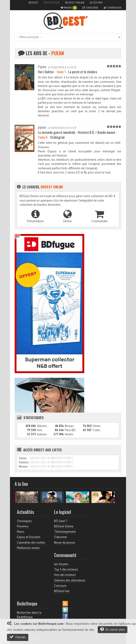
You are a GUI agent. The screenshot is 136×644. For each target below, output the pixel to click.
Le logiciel (40, 187)
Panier (69, 8)
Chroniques (24, 521)
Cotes (96, 430)
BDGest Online (75, 3)
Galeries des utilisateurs (70, 580)
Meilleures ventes (28, 548)
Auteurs (42, 434)
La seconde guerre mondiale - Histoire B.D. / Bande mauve (76, 132)
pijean (42, 127)
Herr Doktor (46, 72)
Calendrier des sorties (31, 543)
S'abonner (61, 537)
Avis (40, 430)
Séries (97, 426)
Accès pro (96, 3)
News (21, 532)
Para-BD (70, 430)
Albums (42, 426)
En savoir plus (113, 629)
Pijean (42, 67)
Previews (23, 526)
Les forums (61, 564)
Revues (69, 426)
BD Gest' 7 (61, 521)
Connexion (113, 8)
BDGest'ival (62, 591)
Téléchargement (65, 532)
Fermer (18, 637)
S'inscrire (90, 8)
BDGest (33, 3)
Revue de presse (65, 543)
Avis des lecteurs (65, 575)
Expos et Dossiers (29, 537)
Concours (60, 586)
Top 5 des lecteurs (66, 569)
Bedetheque (52, 3)
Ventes (69, 434)
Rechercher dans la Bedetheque (29, 615)
